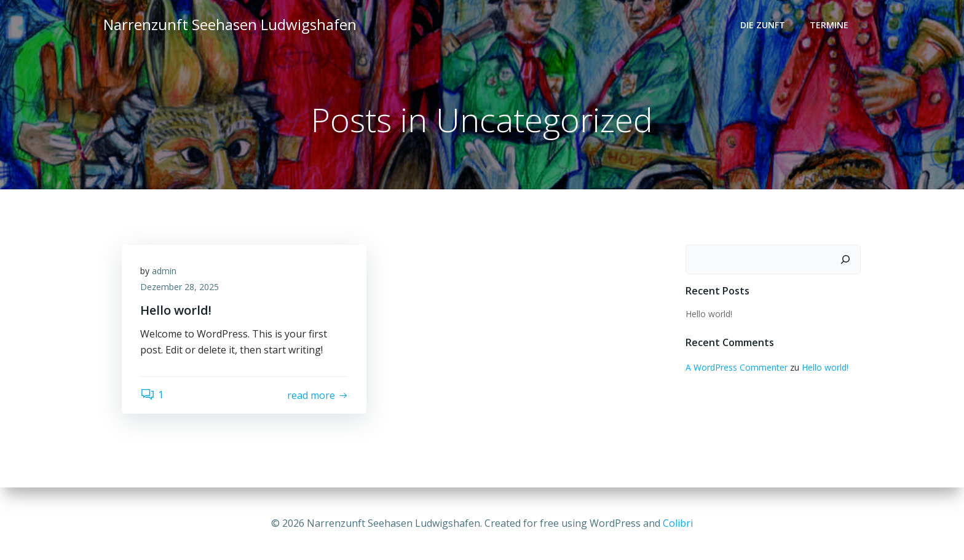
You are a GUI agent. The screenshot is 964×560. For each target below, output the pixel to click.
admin (164, 271)
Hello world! (709, 314)
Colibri (678, 523)
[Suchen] (845, 259)
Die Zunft (763, 25)
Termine (829, 25)
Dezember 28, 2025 (180, 287)
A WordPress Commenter (737, 367)
